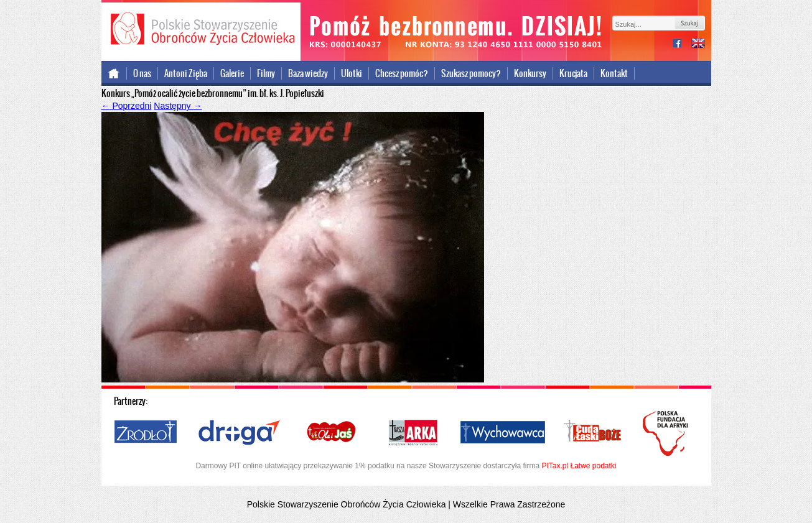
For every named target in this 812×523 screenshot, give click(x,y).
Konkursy (530, 73)
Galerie (232, 73)
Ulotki (352, 73)
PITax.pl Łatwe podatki (579, 466)
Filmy (266, 73)
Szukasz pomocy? (471, 73)
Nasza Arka (413, 433)
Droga (239, 433)
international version (698, 44)
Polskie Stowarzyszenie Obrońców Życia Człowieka (201, 30)
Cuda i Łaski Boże (593, 433)
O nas (142, 73)
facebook (682, 44)
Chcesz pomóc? (402, 73)
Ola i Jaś (332, 433)
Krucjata (573, 73)
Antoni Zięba (186, 73)
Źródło (146, 433)
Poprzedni (127, 106)
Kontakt (614, 73)
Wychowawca (503, 433)
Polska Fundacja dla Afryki (667, 433)
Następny (178, 106)
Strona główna (114, 73)
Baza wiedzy (308, 73)
